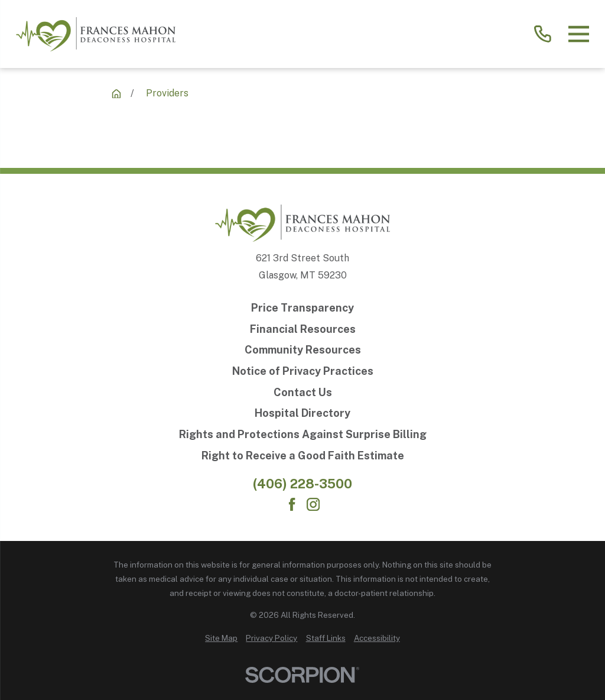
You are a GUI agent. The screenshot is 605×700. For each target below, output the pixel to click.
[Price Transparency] (303, 308)
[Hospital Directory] (303, 413)
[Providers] (116, 94)
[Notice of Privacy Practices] (303, 371)
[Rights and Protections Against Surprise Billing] (303, 435)
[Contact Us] (303, 393)
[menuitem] (221, 639)
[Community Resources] (303, 350)
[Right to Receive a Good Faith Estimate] (303, 456)
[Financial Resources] (303, 329)
